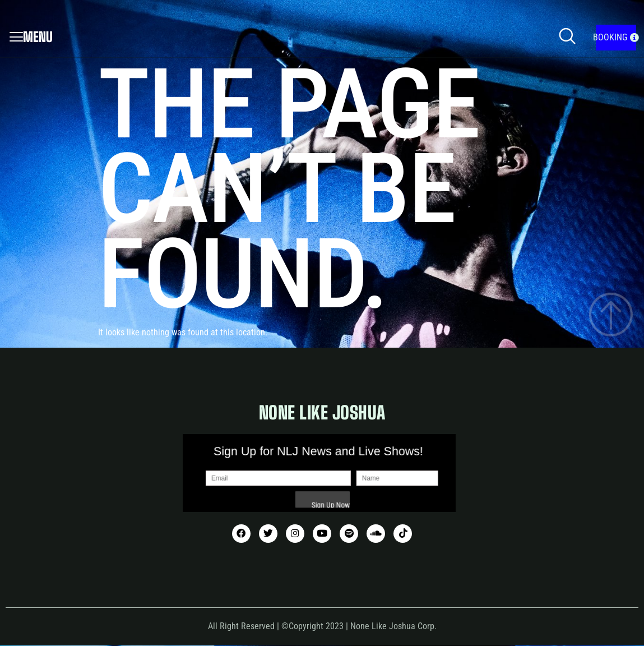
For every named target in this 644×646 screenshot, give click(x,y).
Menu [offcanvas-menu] (31, 37)
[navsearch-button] (567, 38)
